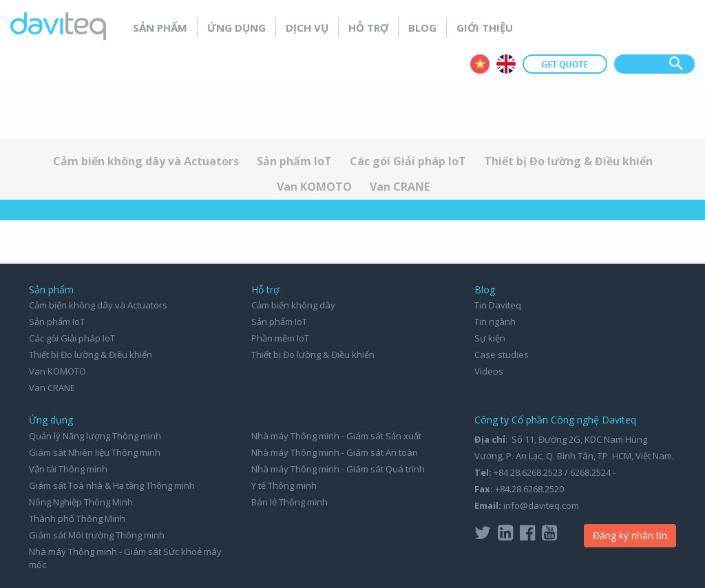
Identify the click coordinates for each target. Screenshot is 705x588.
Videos (489, 371)
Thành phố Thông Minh (77, 518)
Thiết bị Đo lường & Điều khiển (568, 161)
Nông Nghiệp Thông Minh (81, 502)
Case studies (502, 355)
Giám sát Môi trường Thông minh (97, 535)
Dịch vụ (307, 28)
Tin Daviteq (498, 305)
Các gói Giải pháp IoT (408, 161)
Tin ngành (495, 322)
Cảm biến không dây (293, 305)
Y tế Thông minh (284, 485)
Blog (422, 28)
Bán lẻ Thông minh (290, 502)
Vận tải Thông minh (68, 469)
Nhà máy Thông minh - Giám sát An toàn (335, 452)
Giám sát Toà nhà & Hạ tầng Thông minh (112, 485)
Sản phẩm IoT (294, 161)
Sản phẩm (160, 28)
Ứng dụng (236, 28)
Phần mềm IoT (280, 338)
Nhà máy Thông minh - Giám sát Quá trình (338, 469)
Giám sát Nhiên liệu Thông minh (95, 452)
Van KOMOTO (314, 187)
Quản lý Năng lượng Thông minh (95, 436)
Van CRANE (400, 187)
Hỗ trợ (368, 28)
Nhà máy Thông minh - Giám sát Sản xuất (336, 436)
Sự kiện (490, 338)
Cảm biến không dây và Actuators (146, 161)
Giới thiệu (485, 28)
